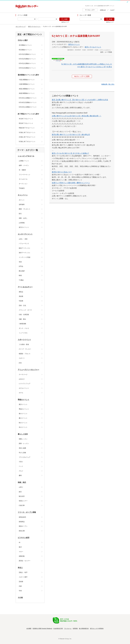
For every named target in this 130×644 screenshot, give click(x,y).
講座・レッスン (24, 443)
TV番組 (21, 280)
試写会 (21, 266)
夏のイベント (23, 418)
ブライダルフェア (25, 457)
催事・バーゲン (24, 165)
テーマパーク (23, 375)
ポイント (22, 200)
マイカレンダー (90, 10)
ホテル (21, 393)
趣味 (20, 475)
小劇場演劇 (22, 324)
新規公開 (22, 531)
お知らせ (103, 10)
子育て (21, 462)
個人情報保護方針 (84, 628)
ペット (21, 466)
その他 (20, 598)
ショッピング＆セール (26, 156)
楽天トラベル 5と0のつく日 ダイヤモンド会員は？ (71, 153)
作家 (20, 586)
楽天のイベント (24, 227)
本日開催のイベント (25, 45)
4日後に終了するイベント (27, 137)
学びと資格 (22, 453)
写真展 (21, 301)
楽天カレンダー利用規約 (97, 628)
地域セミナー (23, 501)
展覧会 (21, 292)
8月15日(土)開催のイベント (28, 98)
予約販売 (22, 188)
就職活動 (22, 556)
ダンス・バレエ (24, 328)
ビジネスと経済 (24, 538)
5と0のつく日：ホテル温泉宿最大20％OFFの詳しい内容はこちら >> (87, 64)
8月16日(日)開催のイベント (28, 102)
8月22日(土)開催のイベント (28, 107)
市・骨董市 (22, 170)
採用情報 (75, 628)
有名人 (20, 568)
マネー (21, 552)
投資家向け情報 (37, 628)
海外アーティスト (25, 253)
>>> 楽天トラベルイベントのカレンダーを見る (95, 67)
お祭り (21, 487)
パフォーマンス (24, 244)
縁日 (20, 492)
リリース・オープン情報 (27, 512)
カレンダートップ (21, 27)
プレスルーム (68, 628)
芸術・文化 (22, 305)
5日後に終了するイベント (27, 141)
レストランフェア (25, 384)
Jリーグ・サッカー (25, 349)
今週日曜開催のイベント (27, 84)
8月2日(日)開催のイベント (27, 54)
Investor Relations (47, 628)
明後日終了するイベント (27, 128)
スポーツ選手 (23, 577)
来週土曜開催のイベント (27, 89)
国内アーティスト (25, 248)
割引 (20, 214)
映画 (20, 275)
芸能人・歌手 (23, 572)
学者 (20, 591)
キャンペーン (23, 195)
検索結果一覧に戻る (108, 84)
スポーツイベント (24, 340)
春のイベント (23, 414)
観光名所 (22, 496)
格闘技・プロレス (25, 354)
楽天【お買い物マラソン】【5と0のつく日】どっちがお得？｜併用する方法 (80, 100)
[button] (108, 84)
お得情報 (22, 223)
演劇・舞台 (22, 319)
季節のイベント (24, 400)
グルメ (21, 471)
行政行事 (22, 505)
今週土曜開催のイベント (27, 80)
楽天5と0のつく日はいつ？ (62, 172)
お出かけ (22, 379)
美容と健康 (22, 448)
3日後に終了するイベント (27, 132)
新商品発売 (22, 517)
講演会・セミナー (25, 561)
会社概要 (29, 628)
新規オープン (23, 526)
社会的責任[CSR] (58, 628)
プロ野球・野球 (24, 345)
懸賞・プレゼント (25, 209)
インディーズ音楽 (25, 257)
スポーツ (22, 358)
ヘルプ (112, 10)
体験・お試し (23, 218)
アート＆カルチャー (25, 287)
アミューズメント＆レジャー (28, 370)
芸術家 (21, 582)
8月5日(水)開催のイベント (27, 68)
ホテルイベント (24, 388)
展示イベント (23, 404)
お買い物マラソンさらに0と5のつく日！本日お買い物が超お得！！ (77, 116)
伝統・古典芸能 (24, 314)
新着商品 (22, 522)
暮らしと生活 (23, 434)
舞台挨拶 (22, 271)
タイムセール (23, 179)
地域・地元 (22, 482)
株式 (20, 547)
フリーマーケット (25, 175)
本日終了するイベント (26, 119)
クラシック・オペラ (25, 310)
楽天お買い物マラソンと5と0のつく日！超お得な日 (71, 135)
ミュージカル (23, 333)
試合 (20, 363)
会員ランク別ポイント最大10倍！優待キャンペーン (71, 183)
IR (20, 542)
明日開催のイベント (25, 50)
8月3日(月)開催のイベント (27, 59)
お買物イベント (24, 161)
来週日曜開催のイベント (27, 93)
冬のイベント (23, 427)
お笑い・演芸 (23, 239)
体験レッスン (23, 439)
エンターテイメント (25, 234)
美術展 (21, 296)
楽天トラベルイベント (34, 27)
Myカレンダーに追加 (82, 76)
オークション (23, 184)
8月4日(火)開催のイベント (27, 63)
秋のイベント (23, 423)
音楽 (20, 262)
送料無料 (22, 204)
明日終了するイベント (26, 123)
